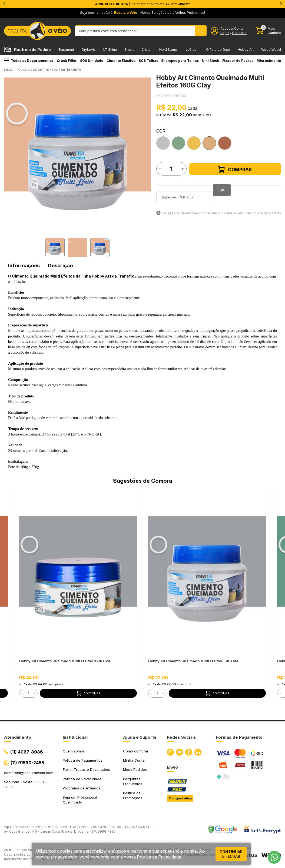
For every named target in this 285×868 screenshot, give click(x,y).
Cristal (146, 50)
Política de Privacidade (82, 779)
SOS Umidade (92, 61)
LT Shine (110, 50)
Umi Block (211, 61)
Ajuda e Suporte (140, 737)
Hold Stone (168, 50)
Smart (129, 50)
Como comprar (136, 751)
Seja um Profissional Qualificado (80, 800)
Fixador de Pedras (238, 61)
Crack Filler (67, 61)
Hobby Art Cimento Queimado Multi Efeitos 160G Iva (193, 661)
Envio (172, 767)
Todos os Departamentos (29, 61)
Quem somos (74, 751)
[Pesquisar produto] (201, 31)
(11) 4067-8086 (27, 752)
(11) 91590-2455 (27, 763)
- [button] (23, 693)
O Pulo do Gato (218, 50)
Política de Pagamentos (83, 760)
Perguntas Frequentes (133, 781)
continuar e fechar (231, 854)
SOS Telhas (148, 61)
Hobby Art (246, 50)
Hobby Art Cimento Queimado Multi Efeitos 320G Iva (65, 661)
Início (9, 70)
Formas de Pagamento (239, 737)
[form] (28, 693)
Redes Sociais (181, 737)
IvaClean (192, 50)
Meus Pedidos (135, 769)
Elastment (66, 50)
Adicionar (88, 693)
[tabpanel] (77, 151)
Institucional (75, 737)
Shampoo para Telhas (180, 61)
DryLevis (89, 50)
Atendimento (18, 737)
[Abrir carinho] (269, 31)
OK (222, 190)
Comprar (235, 170)
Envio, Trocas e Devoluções (86, 769)
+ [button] (34, 693)
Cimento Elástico (121, 61)
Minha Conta (134, 760)
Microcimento (269, 61)
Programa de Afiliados (82, 788)
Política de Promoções (133, 795)
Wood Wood (271, 50)
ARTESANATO (71, 70)
